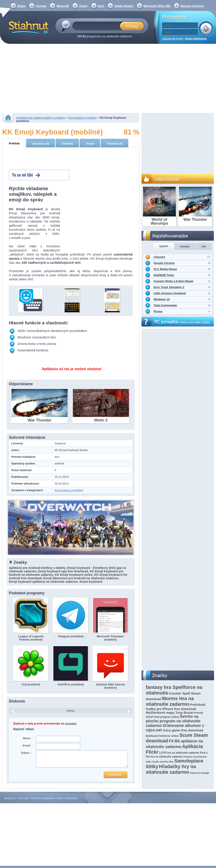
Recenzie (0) (41, 144)
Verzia (90, 144)
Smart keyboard (91, 582)
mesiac (185, 246)
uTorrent (159, 257)
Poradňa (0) (115, 144)
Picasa (158, 311)
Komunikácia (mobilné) (82, 118)
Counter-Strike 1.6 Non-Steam (173, 281)
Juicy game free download (183, 730)
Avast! (83, 6)
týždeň (164, 246)
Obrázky (67, 144)
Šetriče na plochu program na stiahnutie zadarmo (173, 721)
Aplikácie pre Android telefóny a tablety (37, 568)
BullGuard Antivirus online (162, 736)
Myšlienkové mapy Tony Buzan (170, 713)
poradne (71, 724)
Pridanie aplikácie (43, 798)
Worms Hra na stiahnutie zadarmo (170, 701)
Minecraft (63, 6)
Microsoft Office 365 (157, 6)
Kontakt (23, 798)
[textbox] (98, 26)
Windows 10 (162, 299)
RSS (60, 798)
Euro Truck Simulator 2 (169, 287)
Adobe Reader (124, 6)
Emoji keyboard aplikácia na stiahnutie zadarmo (43, 582)
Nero (101, 6)
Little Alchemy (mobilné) (170, 293)
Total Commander (165, 305)
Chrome (41, 6)
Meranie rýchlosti (192, 6)
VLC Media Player (165, 269)
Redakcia (72, 798)
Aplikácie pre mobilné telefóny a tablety (40, 118)
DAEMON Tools (164, 275)
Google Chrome (164, 263)
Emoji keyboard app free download (63, 571)
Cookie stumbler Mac (163, 762)
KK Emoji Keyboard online (74, 575)
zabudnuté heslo (172, 39)
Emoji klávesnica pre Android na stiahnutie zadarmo (81, 578)
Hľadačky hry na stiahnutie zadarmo (171, 769)
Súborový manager (200, 773)
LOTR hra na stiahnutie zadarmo (179, 753)
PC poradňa (182, 322)
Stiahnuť (10, 798)
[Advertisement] (108, 79)
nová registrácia (196, 39)
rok (204, 246)
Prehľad (14, 143)
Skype (21, 6)
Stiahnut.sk (28, 27)
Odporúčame (167, 179)
